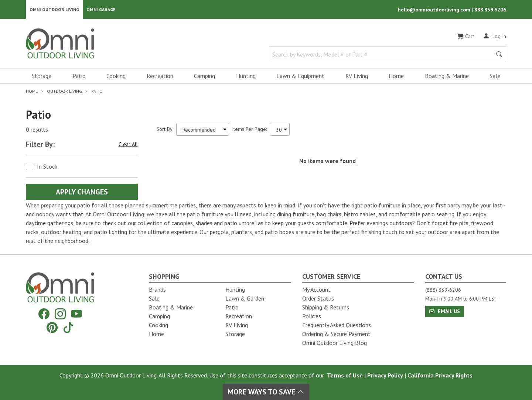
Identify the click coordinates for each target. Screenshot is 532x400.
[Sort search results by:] (203, 130)
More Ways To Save (266, 392)
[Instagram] (60, 314)
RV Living (357, 76)
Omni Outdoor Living (54, 9)
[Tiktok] (68, 327)
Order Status (318, 298)
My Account (316, 289)
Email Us (445, 311)
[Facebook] (44, 314)
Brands (157, 289)
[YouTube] (76, 314)
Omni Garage (101, 9)
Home (396, 76)
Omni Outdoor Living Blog (335, 343)
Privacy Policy (385, 375)
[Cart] (465, 37)
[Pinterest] (52, 327)
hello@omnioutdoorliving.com (435, 10)
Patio (79, 76)
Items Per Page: (249, 129)
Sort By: (165, 129)
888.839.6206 (490, 10)
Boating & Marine (447, 76)
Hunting (246, 76)
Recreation (160, 76)
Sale (495, 76)
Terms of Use (345, 375)
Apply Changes (82, 192)
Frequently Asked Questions (337, 325)
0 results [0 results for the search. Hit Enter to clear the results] (37, 130)
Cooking (116, 76)
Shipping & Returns (326, 307)
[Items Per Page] (280, 130)
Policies (312, 316)
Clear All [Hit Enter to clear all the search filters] (128, 145)
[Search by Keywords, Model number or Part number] (383, 55)
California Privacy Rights (440, 375)
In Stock (47, 167)
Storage (42, 76)
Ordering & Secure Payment (336, 334)
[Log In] (495, 36)
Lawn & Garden (245, 298)
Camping (204, 76)
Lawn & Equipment (300, 76)
